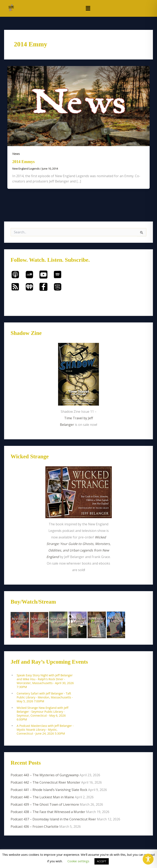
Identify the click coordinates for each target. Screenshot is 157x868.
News (16, 154)
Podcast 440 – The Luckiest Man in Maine (42, 797)
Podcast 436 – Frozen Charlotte (35, 827)
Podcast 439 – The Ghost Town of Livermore (45, 804)
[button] (88, 8)
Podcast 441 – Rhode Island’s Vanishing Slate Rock (49, 790)
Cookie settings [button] (78, 861)
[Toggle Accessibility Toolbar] (148, 859)
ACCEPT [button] (102, 861)
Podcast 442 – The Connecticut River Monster (45, 782)
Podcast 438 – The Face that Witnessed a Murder (48, 812)
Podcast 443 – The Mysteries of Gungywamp (45, 775)
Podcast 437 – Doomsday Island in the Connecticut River (53, 819)
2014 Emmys (23, 162)
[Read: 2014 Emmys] (78, 106)
